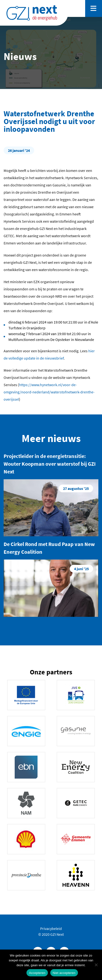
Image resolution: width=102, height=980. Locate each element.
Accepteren (37, 973)
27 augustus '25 (76, 488)
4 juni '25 (81, 569)
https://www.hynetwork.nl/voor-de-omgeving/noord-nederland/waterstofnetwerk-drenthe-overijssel (49, 392)
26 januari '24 (19, 150)
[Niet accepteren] (96, 965)
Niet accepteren (64, 973)
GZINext (32, 13)
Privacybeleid (51, 928)
